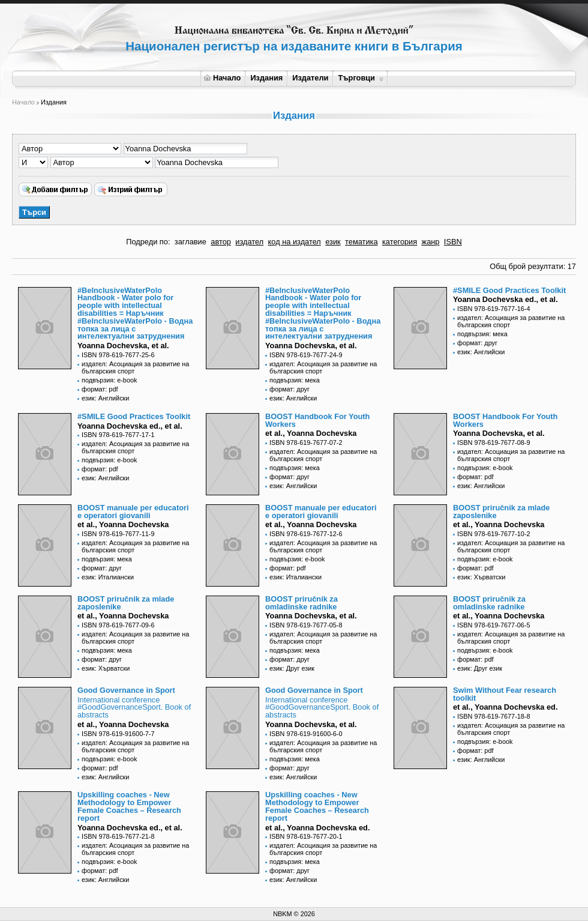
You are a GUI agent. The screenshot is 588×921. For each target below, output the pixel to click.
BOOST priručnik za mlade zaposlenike (501, 512)
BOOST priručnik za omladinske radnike (301, 603)
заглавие (190, 242)
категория (400, 242)
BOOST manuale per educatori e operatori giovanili (133, 512)
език (333, 242)
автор (221, 242)
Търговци (360, 78)
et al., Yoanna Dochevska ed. (505, 707)
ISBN (453, 242)
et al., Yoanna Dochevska (311, 433)
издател (249, 242)
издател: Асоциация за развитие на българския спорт (135, 367)
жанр (431, 242)
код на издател (295, 242)
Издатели (310, 78)
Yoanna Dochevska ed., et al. (130, 828)
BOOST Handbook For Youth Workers (317, 420)
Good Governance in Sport (126, 690)
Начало (222, 78)
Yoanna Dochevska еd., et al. (505, 299)
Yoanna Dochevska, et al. (123, 346)
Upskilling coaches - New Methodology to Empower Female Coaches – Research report (129, 806)
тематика (361, 242)
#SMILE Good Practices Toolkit (509, 290)
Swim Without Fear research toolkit (505, 694)
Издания (266, 78)
